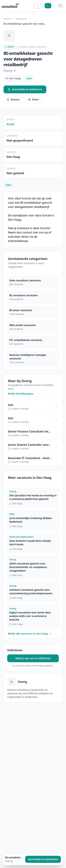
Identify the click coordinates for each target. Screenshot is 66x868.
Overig (10, 71)
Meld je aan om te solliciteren (33, 658)
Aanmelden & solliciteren (25, 89)
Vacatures (21, 19)
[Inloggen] (38, 6)
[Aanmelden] (48, 6)
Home (7, 19)
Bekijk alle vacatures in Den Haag (30, 634)
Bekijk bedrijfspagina (21, 394)
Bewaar (13, 99)
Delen (33, 99)
